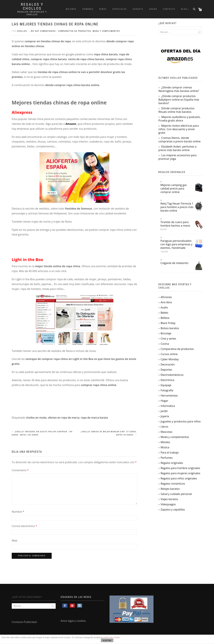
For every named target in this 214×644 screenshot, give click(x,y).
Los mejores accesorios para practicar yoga (178, 157)
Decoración (168, 364)
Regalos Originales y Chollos (32, 13)
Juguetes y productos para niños (181, 421)
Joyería (165, 416)
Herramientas (169, 396)
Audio (164, 307)
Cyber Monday (170, 359)
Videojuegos (168, 504)
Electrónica (167, 380)
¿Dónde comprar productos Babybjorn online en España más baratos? (179, 100)
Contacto (169, 9)
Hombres (88, 9)
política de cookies (112, 637)
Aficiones (166, 297)
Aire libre (166, 302)
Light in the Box (27, 259)
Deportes (166, 370)
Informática (168, 406)
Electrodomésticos (172, 375)
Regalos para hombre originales (180, 468)
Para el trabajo (170, 453)
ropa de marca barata (94, 418)
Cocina (165, 344)
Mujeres (71, 9)
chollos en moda (36, 418)
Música (165, 447)
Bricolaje (166, 333)
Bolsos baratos (170, 328)
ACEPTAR (107, 640)
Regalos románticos (173, 484)
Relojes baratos (170, 489)
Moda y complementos (106, 31)
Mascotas (166, 432)
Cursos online (169, 354)
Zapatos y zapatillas (173, 509)
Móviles (165, 442)
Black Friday (168, 323)
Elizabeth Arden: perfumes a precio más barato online (177, 148)
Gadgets (138, 9)
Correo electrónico (24, 526)
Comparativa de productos (75, 31)
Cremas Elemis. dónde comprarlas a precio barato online (180, 140)
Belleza (165, 318)
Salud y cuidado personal (176, 494)
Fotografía (167, 390)
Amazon (71, 124)
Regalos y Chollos (32, 7)
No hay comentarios (43, 31)
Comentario (20, 470)
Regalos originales (172, 463)
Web (15, 541)
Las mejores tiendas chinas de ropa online (55, 24)
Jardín (164, 411)
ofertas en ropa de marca (64, 418)
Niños (103, 9)
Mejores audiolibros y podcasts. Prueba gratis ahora (180, 119)
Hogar (153, 9)
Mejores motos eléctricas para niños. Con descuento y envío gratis (179, 129)
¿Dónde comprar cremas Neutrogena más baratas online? (179, 89)
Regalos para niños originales (179, 478)
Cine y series (168, 339)
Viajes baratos (169, 499)
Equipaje (166, 385)
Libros (164, 427)
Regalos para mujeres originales (180, 473)
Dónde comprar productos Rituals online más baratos (176, 110)
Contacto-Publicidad (24, 622)
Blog (184, 9)
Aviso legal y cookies (73, 621)
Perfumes (167, 458)
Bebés (164, 313)
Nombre (18, 512)
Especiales (120, 9)
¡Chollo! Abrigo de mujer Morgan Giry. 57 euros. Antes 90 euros (109, 433)
